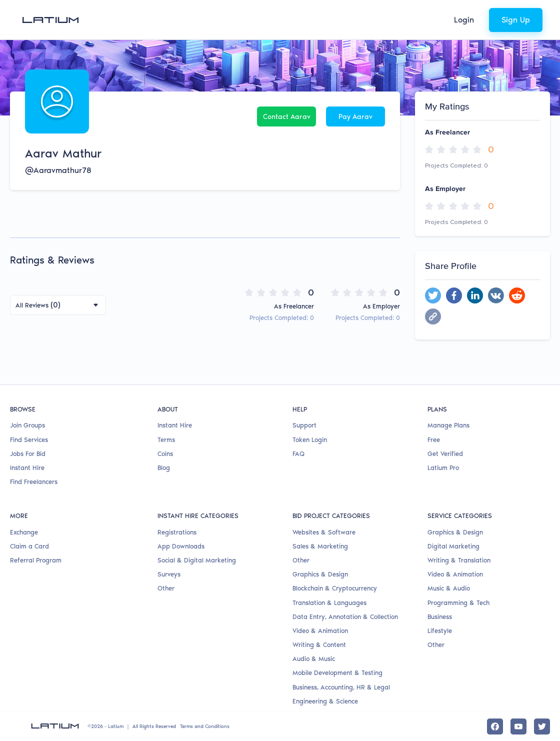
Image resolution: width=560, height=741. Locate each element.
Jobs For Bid (28, 454)
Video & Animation (320, 631)
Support (304, 425)
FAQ (298, 454)
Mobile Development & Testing (337, 673)
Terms (166, 440)
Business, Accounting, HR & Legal (341, 687)
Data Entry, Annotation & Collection (345, 617)
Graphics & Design (320, 574)
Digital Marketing (453, 546)
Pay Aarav (355, 117)
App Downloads (181, 546)
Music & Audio (449, 588)
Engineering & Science (325, 701)
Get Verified (445, 454)
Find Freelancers (34, 482)
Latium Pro (443, 468)
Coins (165, 454)
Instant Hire (27, 468)
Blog (164, 468)
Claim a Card (29, 546)
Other (166, 588)
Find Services (29, 440)
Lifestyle (440, 631)
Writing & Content (319, 645)
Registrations (177, 532)
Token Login (310, 440)
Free (434, 440)
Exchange (24, 532)
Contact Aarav (287, 117)
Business (440, 617)
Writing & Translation (459, 560)
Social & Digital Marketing (197, 560)
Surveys (169, 574)
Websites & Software (324, 532)
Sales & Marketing (320, 546)
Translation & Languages (329, 603)
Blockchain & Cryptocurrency (335, 588)
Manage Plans (448, 425)
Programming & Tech (458, 603)
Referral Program (36, 560)
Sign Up (516, 20)
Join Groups (27, 425)
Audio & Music (314, 659)
